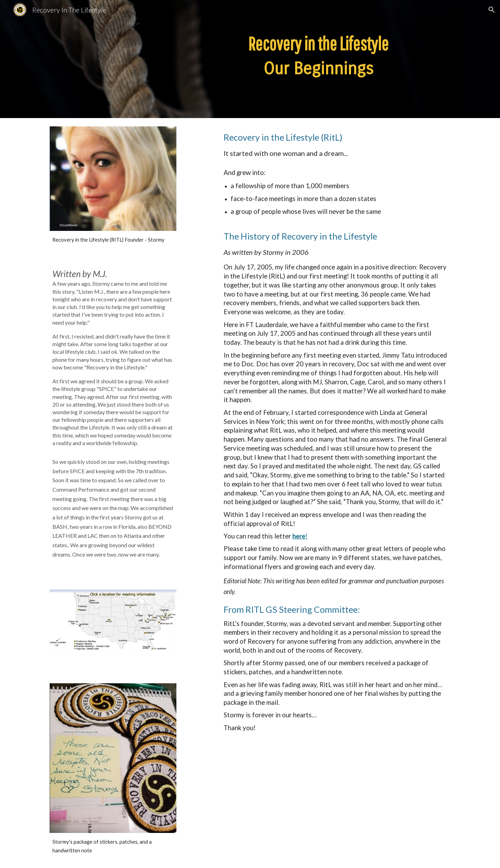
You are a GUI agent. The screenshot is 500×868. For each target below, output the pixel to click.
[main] (318, 59)
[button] (492, 10)
